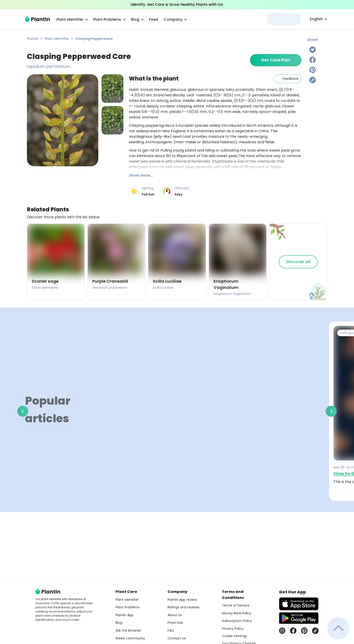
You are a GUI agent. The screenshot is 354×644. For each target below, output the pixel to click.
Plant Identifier (57, 39)
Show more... (141, 175)
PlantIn (33, 39)
